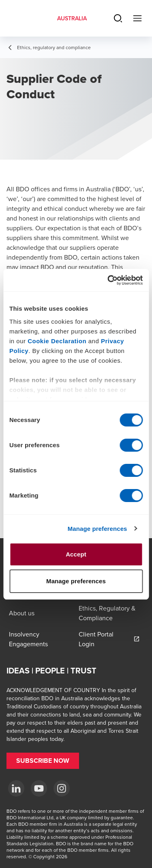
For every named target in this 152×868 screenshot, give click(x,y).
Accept (76, 554)
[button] (43, 761)
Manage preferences (97, 529)
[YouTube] (39, 788)
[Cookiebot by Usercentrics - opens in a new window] (108, 280)
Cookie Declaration (57, 341)
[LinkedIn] (16, 788)
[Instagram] (62, 788)
